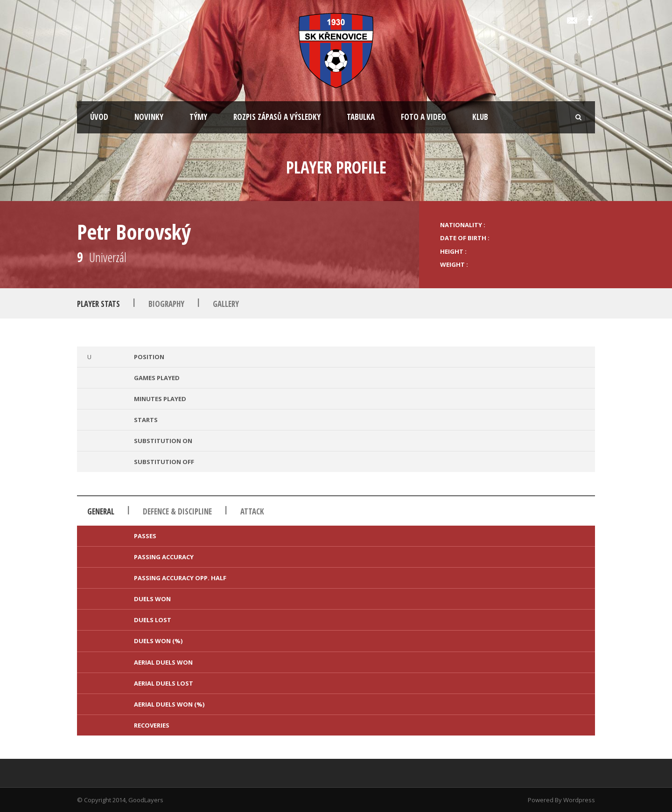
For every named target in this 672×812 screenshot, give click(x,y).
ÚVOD (99, 117)
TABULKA (361, 117)
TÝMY (198, 117)
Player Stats (98, 304)
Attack (252, 511)
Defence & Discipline (177, 511)
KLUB (480, 117)
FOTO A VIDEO (423, 117)
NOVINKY (149, 117)
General (101, 511)
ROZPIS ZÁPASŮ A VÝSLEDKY (277, 117)
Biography (166, 304)
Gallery (226, 304)
